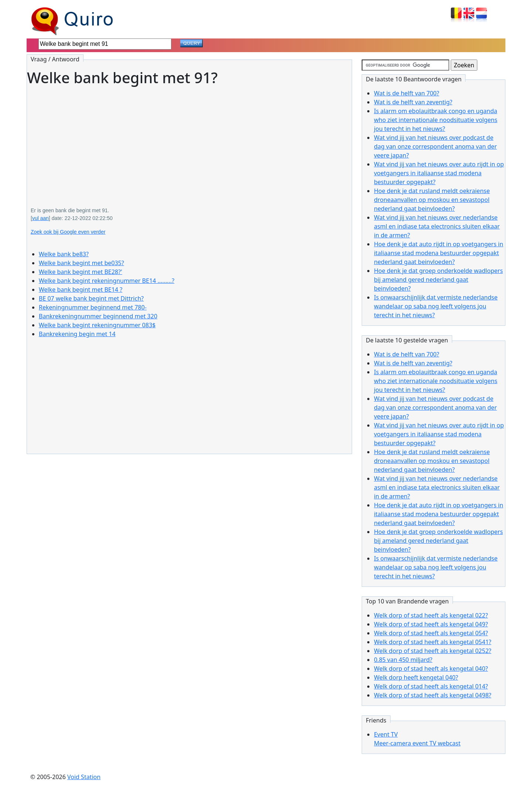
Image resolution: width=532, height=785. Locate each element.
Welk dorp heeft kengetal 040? (416, 677)
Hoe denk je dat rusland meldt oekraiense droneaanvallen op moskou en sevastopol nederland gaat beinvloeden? (432, 200)
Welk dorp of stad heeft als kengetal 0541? (433, 642)
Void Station (84, 777)
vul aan (40, 218)
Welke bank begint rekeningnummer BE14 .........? (107, 281)
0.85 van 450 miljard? (403, 660)
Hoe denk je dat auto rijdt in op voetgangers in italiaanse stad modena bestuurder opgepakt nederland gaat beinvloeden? (439, 253)
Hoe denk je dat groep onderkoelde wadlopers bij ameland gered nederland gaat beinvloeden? (438, 280)
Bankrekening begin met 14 (77, 334)
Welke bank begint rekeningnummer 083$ (97, 325)
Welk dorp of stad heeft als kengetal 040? (431, 669)
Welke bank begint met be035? (81, 263)
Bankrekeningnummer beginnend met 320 (98, 316)
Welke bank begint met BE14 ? (81, 290)
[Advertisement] (189, 141)
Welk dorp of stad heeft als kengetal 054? (431, 633)
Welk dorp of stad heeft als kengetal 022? (431, 615)
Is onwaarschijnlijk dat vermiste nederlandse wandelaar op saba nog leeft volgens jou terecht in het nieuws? (436, 306)
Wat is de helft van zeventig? (413, 102)
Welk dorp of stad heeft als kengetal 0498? (433, 695)
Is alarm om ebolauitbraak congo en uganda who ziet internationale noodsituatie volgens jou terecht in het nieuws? (436, 120)
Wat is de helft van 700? (406, 93)
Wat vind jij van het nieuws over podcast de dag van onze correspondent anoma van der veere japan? (435, 146)
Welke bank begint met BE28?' (81, 272)
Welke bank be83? (64, 254)
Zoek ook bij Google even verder (68, 232)
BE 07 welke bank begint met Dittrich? (91, 298)
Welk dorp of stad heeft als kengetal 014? (431, 686)
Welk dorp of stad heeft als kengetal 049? (431, 624)
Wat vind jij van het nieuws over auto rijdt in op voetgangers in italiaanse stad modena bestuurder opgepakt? (439, 173)
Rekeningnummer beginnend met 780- (93, 307)
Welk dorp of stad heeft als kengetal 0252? (433, 651)
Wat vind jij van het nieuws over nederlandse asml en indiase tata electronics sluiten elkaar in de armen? (437, 226)
